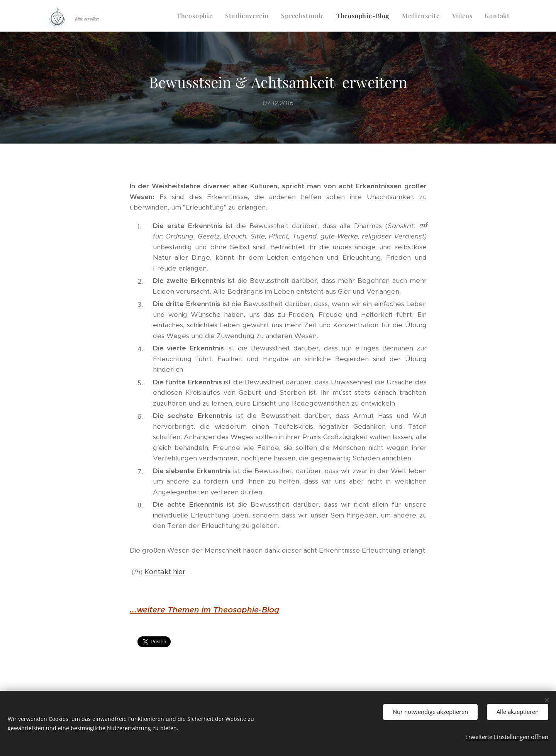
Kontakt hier (165, 572)
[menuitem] (197, 16)
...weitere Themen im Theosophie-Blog (204, 610)
